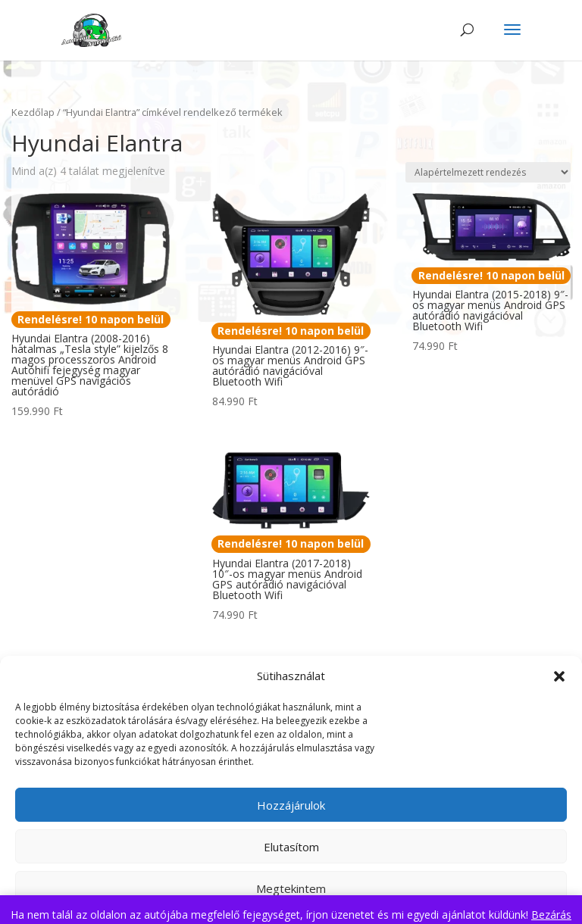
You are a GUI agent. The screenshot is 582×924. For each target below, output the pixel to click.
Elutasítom (291, 847)
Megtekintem (291, 888)
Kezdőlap (33, 112)
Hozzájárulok (291, 805)
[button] (559, 676)
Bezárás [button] (551, 915)
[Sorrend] (488, 172)
